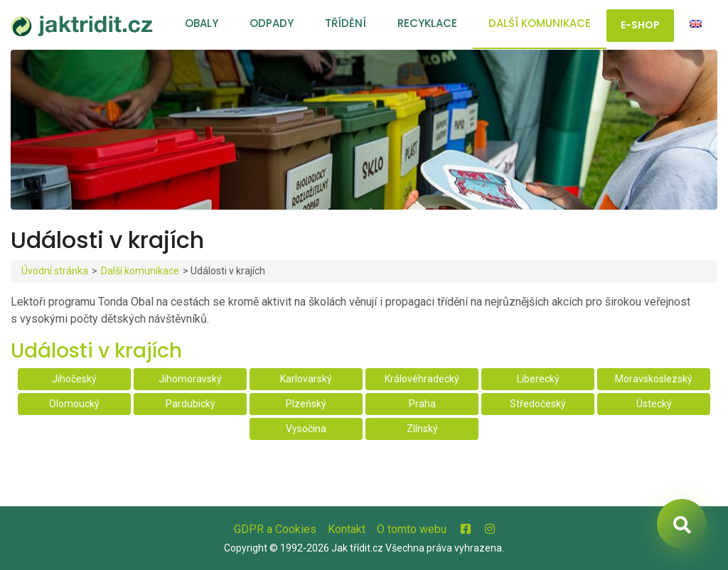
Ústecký (654, 404)
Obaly (202, 23)
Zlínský (422, 429)
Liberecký (538, 379)
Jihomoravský (190, 379)
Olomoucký (74, 404)
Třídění (346, 23)
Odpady (272, 23)
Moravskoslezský (654, 379)
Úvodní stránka (55, 271)
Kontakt (347, 529)
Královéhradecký (422, 379)
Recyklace (427, 23)
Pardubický (191, 404)
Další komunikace (540, 23)
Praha (422, 404)
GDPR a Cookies (275, 529)
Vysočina (306, 429)
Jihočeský (74, 379)
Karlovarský (306, 379)
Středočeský (538, 404)
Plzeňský (306, 404)
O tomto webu (412, 529)
